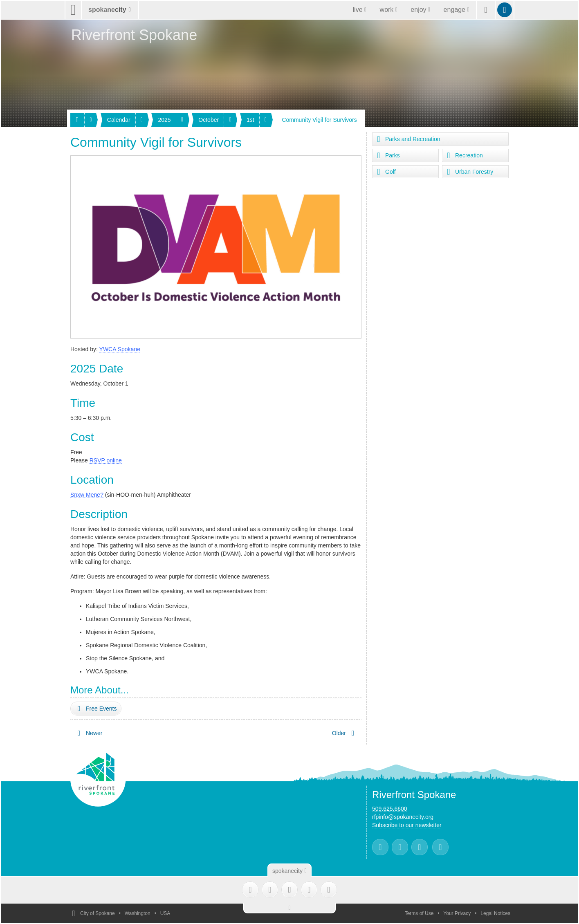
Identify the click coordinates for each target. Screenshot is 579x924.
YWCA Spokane (120, 349)
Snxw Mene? (87, 495)
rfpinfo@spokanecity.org (403, 817)
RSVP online (106, 460)
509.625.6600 (390, 809)
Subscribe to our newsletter (407, 825)
